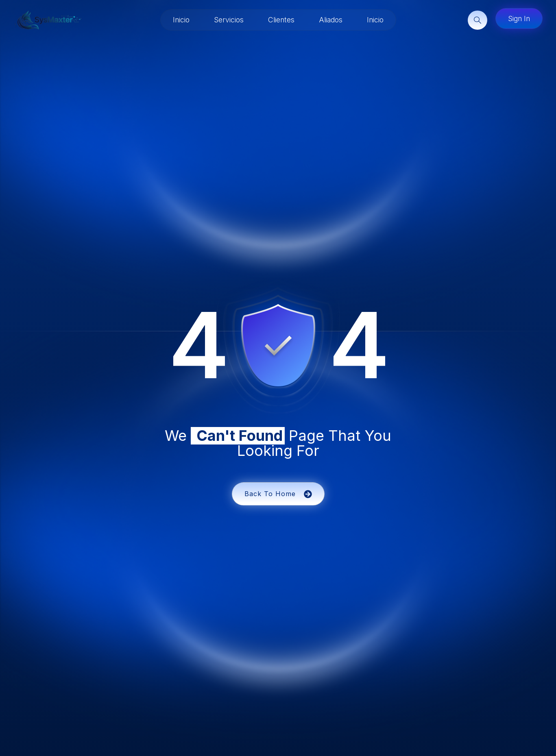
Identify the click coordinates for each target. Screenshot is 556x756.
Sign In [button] (519, 19)
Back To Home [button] (278, 494)
